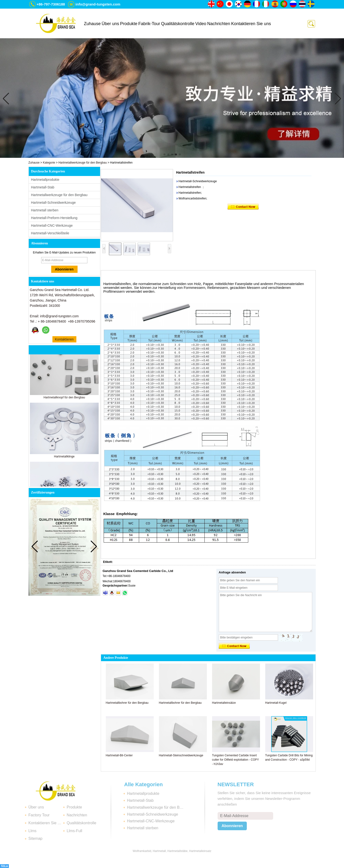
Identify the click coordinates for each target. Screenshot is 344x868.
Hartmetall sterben (45, 210)
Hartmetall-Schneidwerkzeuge (54, 203)
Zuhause (92, 24)
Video (201, 24)
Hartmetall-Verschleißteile (50, 233)
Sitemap (36, 838)
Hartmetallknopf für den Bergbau (64, 400)
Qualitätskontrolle (178, 24)
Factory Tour (39, 815)
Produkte (129, 24)
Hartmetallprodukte (45, 180)
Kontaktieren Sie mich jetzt (64, 340)
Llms (33, 831)
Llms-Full (75, 831)
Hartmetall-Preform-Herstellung (54, 218)
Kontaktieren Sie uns (251, 24)
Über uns (110, 24)
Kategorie (49, 163)
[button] (164, 154)
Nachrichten (219, 24)
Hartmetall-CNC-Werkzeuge (52, 225)
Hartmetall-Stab (43, 187)
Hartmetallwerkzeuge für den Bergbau (83, 163)
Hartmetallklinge (64, 459)
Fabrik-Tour (149, 24)
